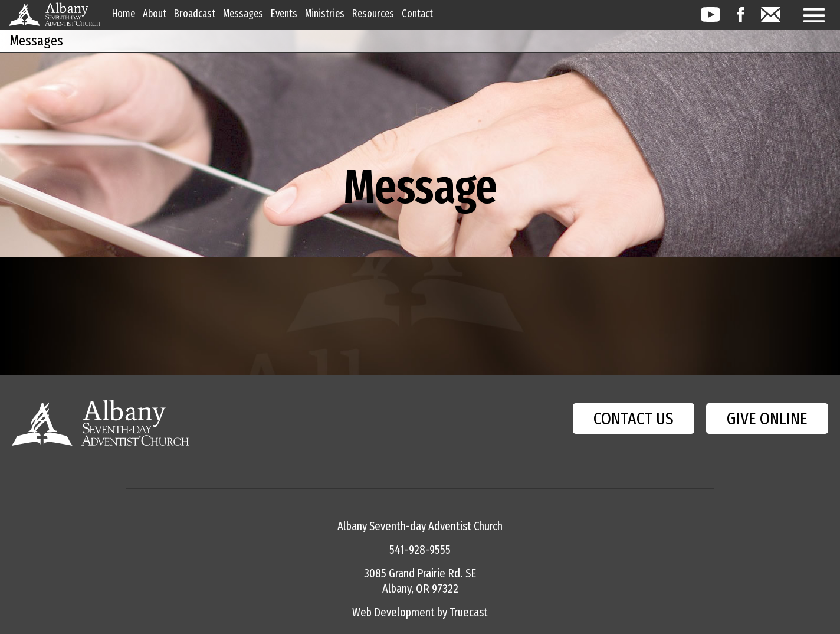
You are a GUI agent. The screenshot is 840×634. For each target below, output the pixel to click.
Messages (243, 14)
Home (124, 14)
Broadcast (195, 14)
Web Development (393, 612)
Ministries (325, 14)
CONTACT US (634, 419)
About (155, 14)
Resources (373, 14)
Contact (417, 14)
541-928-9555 (420, 550)
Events (284, 14)
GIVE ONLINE (767, 419)
